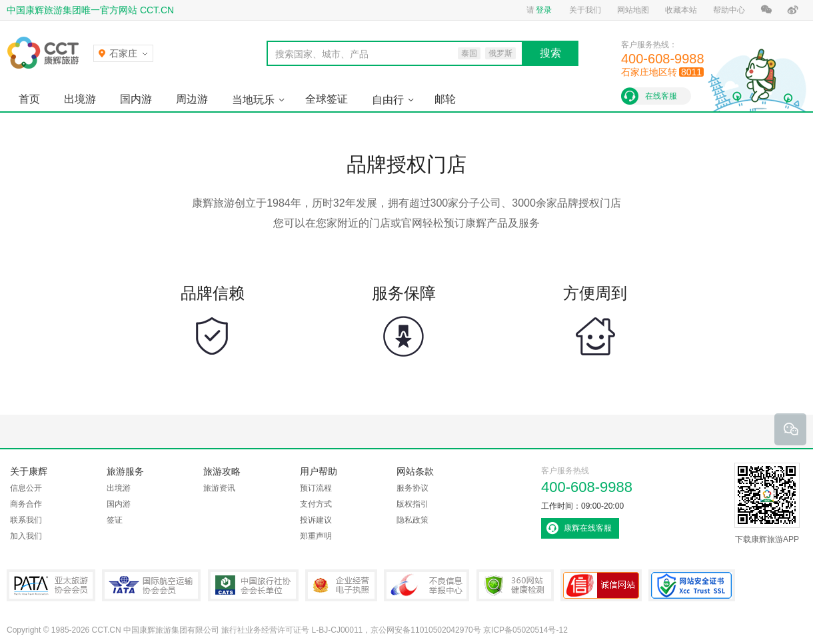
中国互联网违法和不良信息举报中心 (426, 585)
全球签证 (327, 99)
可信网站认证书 (601, 585)
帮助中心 (729, 10)
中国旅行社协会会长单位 (253, 585)
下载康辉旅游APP (767, 503)
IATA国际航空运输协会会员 (151, 585)
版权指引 (412, 504)
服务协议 (412, 488)
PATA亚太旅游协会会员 (51, 585)
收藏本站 (681, 10)
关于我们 (585, 10)
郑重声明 (316, 536)
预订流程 (316, 488)
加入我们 (26, 536)
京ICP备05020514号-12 (525, 630)
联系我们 (26, 520)
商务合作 (26, 504)
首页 (29, 99)
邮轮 (445, 99)
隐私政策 (412, 520)
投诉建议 (316, 520)
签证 (115, 520)
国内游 (136, 99)
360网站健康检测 (515, 585)
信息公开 (26, 488)
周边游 (192, 99)
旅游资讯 (219, 488)
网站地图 (633, 10)
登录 (544, 10)
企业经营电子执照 (341, 585)
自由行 (388, 100)
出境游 (80, 99)
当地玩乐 (253, 100)
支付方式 (316, 504)
